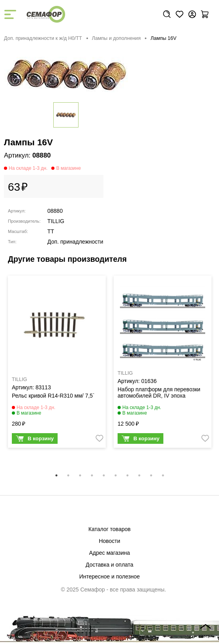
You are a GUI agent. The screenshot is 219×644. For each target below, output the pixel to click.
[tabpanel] (57, 364)
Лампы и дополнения (116, 38)
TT (51, 231)
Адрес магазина (110, 553)
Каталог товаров (109, 529)
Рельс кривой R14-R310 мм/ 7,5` (53, 396)
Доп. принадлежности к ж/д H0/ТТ (43, 38)
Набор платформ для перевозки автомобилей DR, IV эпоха (159, 392)
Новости (109, 541)
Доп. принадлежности (75, 242)
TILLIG (56, 221)
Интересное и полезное (110, 576)
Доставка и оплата (109, 565)
